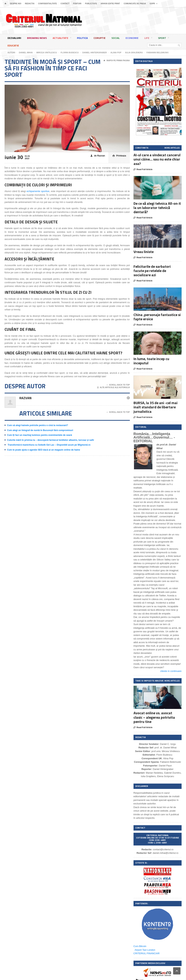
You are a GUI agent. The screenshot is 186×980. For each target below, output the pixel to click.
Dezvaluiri (14, 38)
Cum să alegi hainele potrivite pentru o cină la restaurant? (38, 425)
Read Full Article (143, 170)
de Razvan (98, 156)
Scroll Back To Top (118, 385)
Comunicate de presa (135, 4)
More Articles (172, 148)
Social (116, 38)
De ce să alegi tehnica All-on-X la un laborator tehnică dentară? (157, 208)
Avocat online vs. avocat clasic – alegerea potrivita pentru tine (154, 717)
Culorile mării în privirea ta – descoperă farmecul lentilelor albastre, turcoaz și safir (51, 440)
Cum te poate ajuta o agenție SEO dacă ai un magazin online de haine (44, 450)
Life (148, 39)
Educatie (13, 45)
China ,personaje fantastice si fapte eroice (157, 317)
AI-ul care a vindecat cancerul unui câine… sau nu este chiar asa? (157, 159)
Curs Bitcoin (140, 946)
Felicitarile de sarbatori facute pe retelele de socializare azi (152, 271)
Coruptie (100, 38)
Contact (65, 4)
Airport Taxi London (145, 950)
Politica (82, 38)
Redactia (30, 4)
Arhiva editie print (110, 4)
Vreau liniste (144, 252)
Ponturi (77, 4)
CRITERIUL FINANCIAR (147, 953)
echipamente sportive (38, 191)
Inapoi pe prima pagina (117, 61)
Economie (132, 38)
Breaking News (37, 38)
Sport (163, 39)
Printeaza (119, 156)
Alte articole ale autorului (113, 388)
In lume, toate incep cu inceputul (151, 361)
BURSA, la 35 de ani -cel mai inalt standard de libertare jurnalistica (156, 407)
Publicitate (91, 4)
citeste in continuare (171, 671)
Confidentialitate (48, 4)
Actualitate (62, 39)
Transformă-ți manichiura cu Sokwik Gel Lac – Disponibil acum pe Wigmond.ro (49, 445)
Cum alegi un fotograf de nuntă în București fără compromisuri (40, 430)
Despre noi (16, 4)
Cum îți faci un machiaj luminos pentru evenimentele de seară (40, 435)
